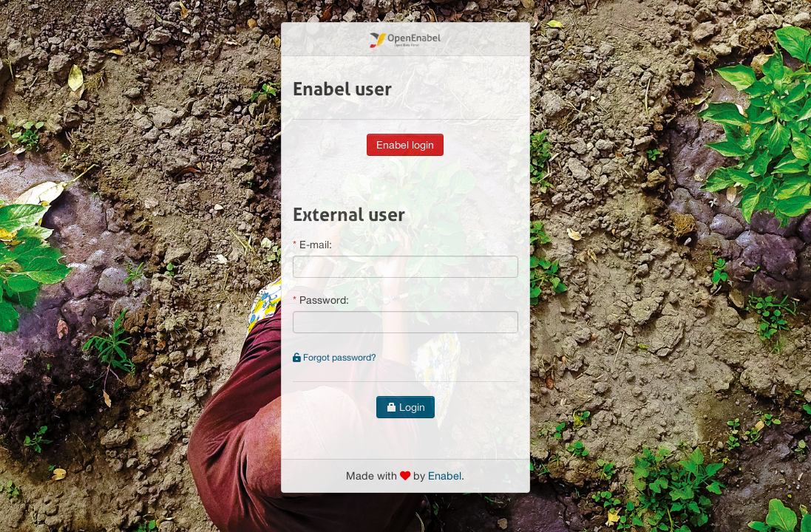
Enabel (445, 475)
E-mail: (316, 245)
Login (405, 407)
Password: (324, 300)
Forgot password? (335, 357)
